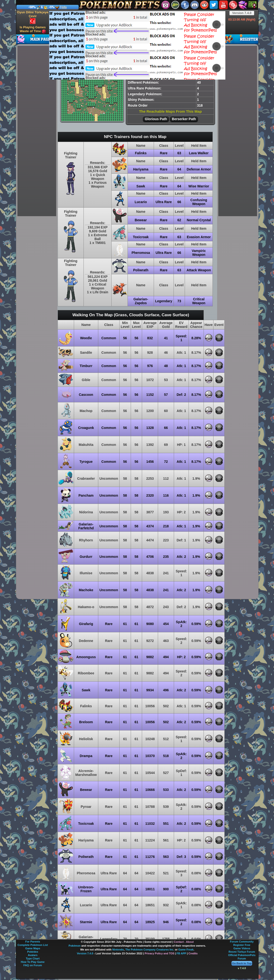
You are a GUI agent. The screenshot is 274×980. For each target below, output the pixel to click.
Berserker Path (184, 119)
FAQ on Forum (33, 965)
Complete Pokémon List (33, 945)
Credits (193, 953)
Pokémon (75, 946)
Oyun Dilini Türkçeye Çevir (33, 17)
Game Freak (186, 950)
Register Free (242, 945)
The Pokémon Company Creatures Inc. (150, 950)
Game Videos (242, 948)
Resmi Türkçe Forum (242, 952)
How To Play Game (33, 962)
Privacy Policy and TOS (160, 953)
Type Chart (33, 958)
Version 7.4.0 (242, 13)
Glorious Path (156, 119)
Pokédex (33, 952)
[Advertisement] (126, 45)
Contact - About (184, 942)
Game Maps (33, 948)
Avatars (33, 955)
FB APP (182, 953)
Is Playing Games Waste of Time (33, 29)
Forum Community (242, 942)
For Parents (33, 942)
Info (64, 7)
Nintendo (118, 950)
